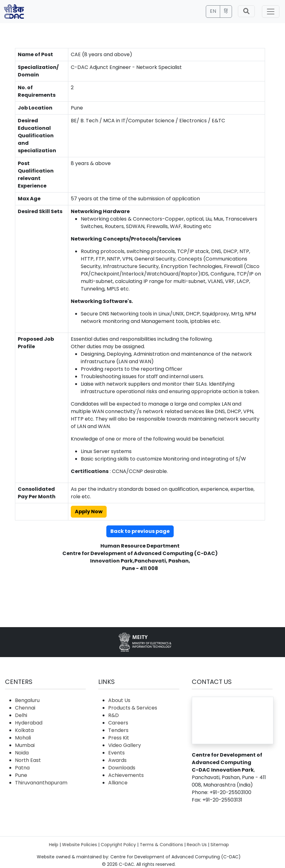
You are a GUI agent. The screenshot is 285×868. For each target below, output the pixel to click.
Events (116, 753)
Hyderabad (29, 723)
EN (213, 11)
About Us (119, 700)
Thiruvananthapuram (41, 783)
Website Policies (80, 845)
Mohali (23, 738)
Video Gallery (125, 745)
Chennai (25, 708)
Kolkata (24, 730)
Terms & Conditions (161, 845)
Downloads (122, 768)
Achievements (126, 775)
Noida (22, 753)
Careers (118, 723)
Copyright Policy (118, 845)
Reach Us (197, 845)
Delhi (21, 715)
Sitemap (220, 845)
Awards (117, 760)
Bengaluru (27, 700)
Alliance (118, 783)
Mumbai (25, 745)
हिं (226, 11)
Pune (21, 775)
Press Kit (119, 738)
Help (54, 845)
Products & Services (133, 708)
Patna (22, 768)
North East (28, 760)
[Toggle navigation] (271, 12)
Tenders (118, 730)
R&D (114, 715)
